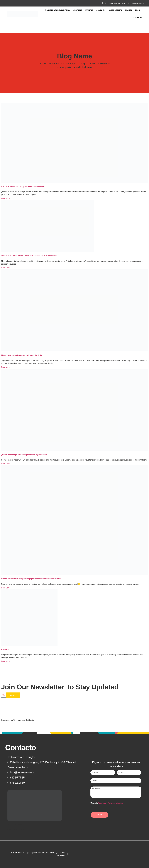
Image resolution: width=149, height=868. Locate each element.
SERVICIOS (78, 9)
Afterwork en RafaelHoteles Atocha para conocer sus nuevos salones (29, 255)
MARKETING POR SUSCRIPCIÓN (58, 9)
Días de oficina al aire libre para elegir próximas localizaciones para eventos (31, 578)
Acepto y (108, 803)
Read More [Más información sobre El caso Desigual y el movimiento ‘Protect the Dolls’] (5, 366)
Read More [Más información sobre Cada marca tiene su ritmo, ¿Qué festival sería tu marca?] (5, 198)
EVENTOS (89, 9)
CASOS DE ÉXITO (115, 9)
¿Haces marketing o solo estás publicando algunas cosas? (25, 454)
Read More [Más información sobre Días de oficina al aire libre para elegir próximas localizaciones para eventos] (5, 587)
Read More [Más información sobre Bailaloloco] (5, 661)
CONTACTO (137, 17)
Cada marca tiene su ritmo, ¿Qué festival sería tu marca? (24, 186)
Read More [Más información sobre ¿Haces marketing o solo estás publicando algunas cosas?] (5, 463)
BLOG (138, 9)
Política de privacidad (116, 803)
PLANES (129, 9)
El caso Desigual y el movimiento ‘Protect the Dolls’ (22, 355)
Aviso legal (102, 803)
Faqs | (30, 852)
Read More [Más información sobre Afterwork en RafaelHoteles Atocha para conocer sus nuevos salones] (5, 267)
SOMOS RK (101, 9)
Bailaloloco (6, 649)
